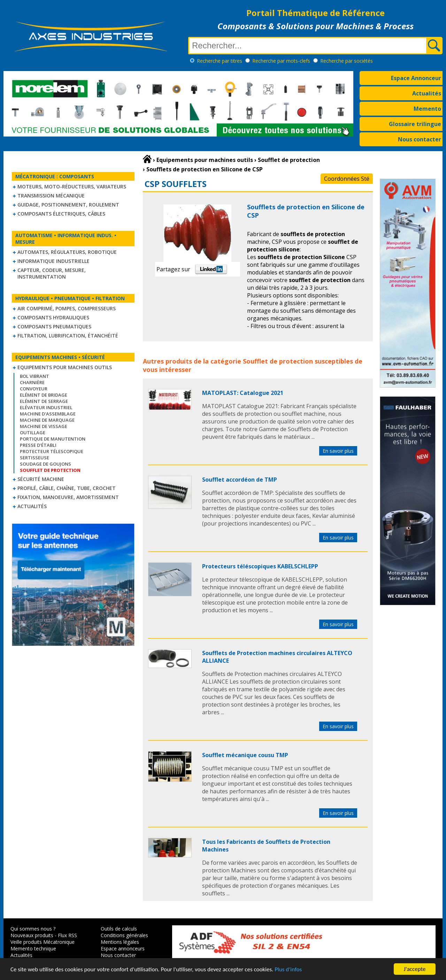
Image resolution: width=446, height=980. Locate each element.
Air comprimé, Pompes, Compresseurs (67, 308)
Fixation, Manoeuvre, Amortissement (68, 497)
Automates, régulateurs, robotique (67, 252)
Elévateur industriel (46, 407)
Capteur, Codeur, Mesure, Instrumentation (52, 273)
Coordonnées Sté (347, 179)
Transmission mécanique (51, 196)
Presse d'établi (38, 445)
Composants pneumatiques (54, 326)
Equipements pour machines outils (65, 367)
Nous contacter (420, 139)
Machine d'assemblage (48, 414)
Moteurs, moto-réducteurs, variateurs (72, 186)
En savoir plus (338, 451)
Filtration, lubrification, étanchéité (68, 336)
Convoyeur (34, 389)
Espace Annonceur (416, 78)
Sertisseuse (34, 458)
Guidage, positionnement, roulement (68, 205)
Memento (427, 109)
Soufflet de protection (278, 361)
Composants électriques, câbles (61, 214)
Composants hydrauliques (53, 317)
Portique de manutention (53, 439)
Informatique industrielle (53, 261)
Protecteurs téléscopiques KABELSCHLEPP (260, 566)
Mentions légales (120, 942)
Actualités (427, 93)
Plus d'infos (288, 970)
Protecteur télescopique (52, 451)
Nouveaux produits (32, 935)
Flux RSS (67, 935)
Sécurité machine (41, 479)
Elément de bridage (44, 395)
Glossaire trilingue (415, 124)
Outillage (33, 433)
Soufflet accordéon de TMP (240, 480)
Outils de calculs (119, 929)
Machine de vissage (44, 426)
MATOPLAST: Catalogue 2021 (243, 393)
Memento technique (33, 948)
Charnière (32, 382)
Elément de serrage (44, 401)
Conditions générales (124, 935)
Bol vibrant (34, 376)
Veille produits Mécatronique (43, 942)
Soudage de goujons (45, 464)
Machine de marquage (47, 420)
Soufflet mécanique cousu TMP (245, 755)
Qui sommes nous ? (33, 929)
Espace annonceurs (123, 948)
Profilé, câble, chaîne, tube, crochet (67, 488)
